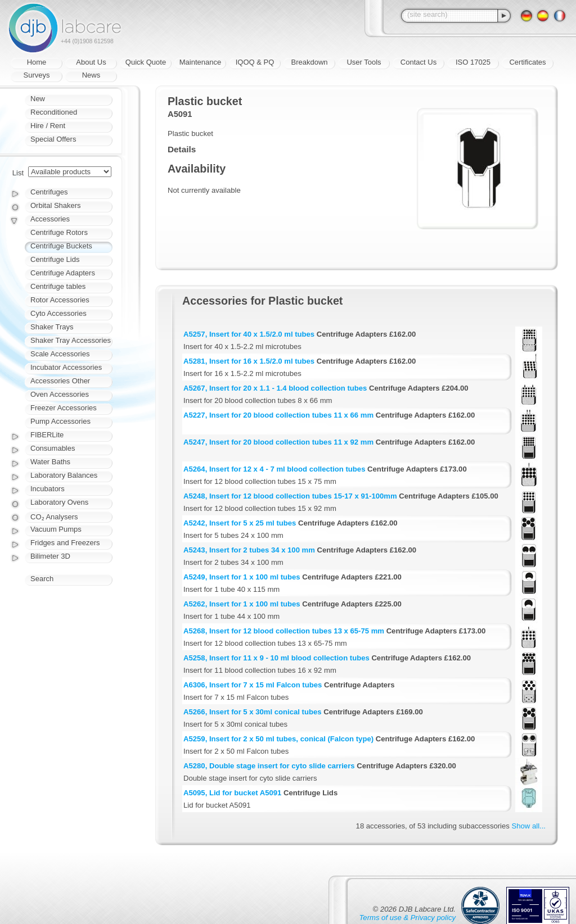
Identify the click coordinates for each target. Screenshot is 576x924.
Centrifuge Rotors (59, 232)
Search (42, 579)
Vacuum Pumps (56, 529)
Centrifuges (49, 192)
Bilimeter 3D (50, 556)
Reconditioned (54, 112)
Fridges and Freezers (65, 543)
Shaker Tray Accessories (71, 340)
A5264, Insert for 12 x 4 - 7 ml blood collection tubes (274, 469)
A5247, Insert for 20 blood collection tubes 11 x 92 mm (278, 442)
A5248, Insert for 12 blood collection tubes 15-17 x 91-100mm (290, 496)
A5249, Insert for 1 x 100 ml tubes (242, 577)
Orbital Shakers (56, 205)
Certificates (527, 62)
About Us (91, 62)
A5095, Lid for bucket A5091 (232, 793)
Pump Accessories (60, 421)
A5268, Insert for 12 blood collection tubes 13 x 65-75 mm (284, 631)
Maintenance (200, 62)
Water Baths (50, 462)
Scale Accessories (60, 354)
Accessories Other (60, 381)
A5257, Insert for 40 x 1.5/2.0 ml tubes (249, 334)
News (91, 75)
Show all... (529, 826)
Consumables (53, 448)
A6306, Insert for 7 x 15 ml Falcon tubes (253, 685)
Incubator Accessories (66, 367)
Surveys (37, 75)
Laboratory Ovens (59, 502)
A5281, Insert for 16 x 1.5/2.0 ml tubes (249, 361)
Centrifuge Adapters (63, 273)
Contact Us (418, 62)
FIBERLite (47, 435)
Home (37, 62)
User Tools (364, 62)
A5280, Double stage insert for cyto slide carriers (269, 766)
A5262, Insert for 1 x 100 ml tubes (242, 604)
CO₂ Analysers (54, 517)
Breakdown (309, 62)
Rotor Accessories (60, 300)
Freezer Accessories (64, 408)
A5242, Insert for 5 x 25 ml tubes (240, 523)
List (18, 173)
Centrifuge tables (58, 286)
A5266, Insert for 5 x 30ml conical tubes (253, 712)
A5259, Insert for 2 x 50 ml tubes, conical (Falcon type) (278, 739)
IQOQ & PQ (255, 62)
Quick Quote (146, 62)
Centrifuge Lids (55, 259)
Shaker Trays (52, 327)
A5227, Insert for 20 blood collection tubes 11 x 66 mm (278, 415)
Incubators (48, 489)
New (38, 99)
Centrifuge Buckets (61, 246)
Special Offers (53, 139)
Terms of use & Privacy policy (408, 918)
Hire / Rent (48, 126)
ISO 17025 (473, 62)
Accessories (50, 219)
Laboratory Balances (64, 475)
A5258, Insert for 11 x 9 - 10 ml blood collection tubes (276, 658)
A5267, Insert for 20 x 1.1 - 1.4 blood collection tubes (275, 388)
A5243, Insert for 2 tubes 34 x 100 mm (249, 550)
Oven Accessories (60, 394)
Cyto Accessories (58, 313)
